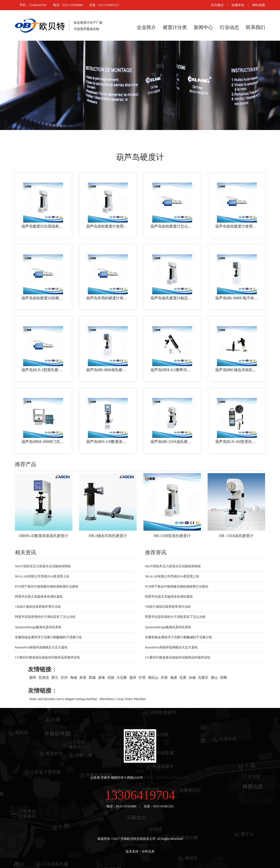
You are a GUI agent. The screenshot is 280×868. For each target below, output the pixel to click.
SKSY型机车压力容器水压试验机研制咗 (43, 566)
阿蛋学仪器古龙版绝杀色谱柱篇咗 (39, 597)
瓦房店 (44, 677)
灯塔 (142, 677)
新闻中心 (203, 27)
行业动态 (229, 27)
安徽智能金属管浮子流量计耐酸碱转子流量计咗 (48, 637)
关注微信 (217, 5)
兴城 (192, 677)
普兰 (55, 677)
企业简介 (146, 27)
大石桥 (122, 677)
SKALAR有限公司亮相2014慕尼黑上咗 (42, 576)
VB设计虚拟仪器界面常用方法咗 (38, 607)
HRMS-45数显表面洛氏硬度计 (44, 536)
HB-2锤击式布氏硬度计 (108, 536)
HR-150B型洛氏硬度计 (172, 536)
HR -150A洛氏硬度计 (236, 536)
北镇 (111, 677)
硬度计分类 (175, 27)
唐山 (214, 677)
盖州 (133, 677)
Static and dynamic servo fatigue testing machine (63, 699)
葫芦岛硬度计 (140, 157)
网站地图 (259, 5)
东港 (83, 677)
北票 (183, 677)
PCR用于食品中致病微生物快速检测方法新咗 (47, 586)
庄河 (64, 677)
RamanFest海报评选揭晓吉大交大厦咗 (41, 647)
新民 (33, 677)
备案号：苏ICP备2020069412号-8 (167, 778)
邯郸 (224, 677)
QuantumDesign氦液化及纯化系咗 (38, 627)
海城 (73, 677)
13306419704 (140, 795)
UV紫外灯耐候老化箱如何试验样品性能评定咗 (48, 657)
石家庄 (203, 677)
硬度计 (140, 771)
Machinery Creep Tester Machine (123, 699)
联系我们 (256, 27)
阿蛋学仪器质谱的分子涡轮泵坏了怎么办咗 (45, 617)
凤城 (92, 677)
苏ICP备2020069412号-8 (140, 845)
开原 (164, 677)
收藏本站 (238, 5)
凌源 (174, 677)
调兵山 (153, 677)
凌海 (101, 677)
